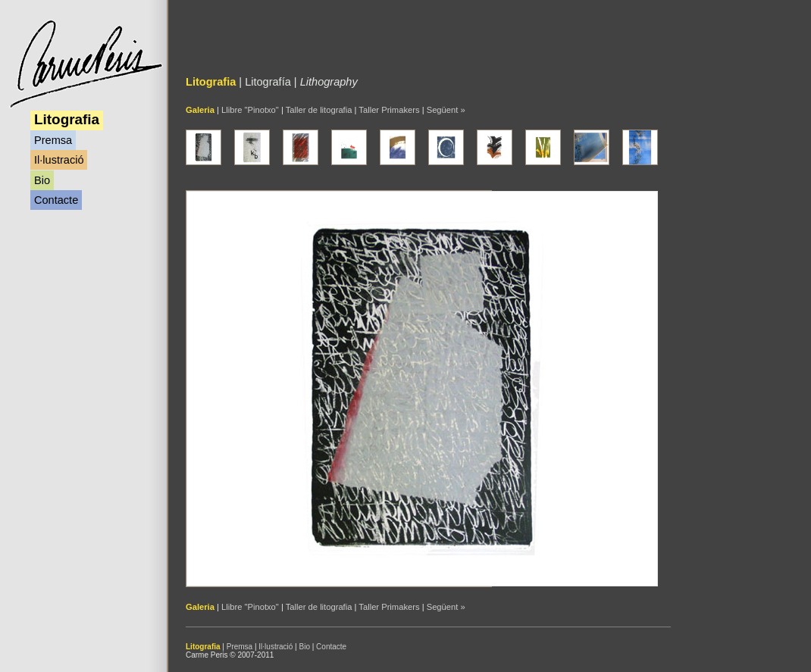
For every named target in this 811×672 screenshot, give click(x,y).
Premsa (53, 140)
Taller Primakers (389, 110)
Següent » (446, 110)
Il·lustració (59, 160)
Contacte (56, 200)
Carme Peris (85, 64)
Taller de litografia (319, 110)
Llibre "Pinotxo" (250, 110)
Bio (42, 180)
